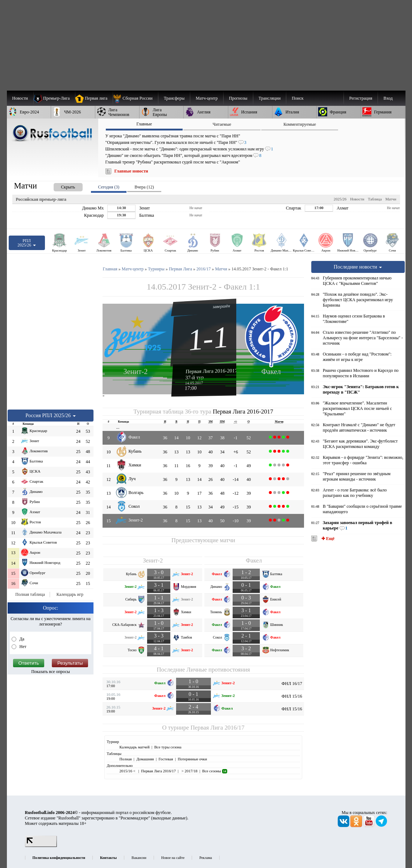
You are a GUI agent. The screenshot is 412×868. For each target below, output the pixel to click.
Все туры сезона (168, 747)
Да (22, 639)
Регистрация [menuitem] (361, 98)
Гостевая (166, 759)
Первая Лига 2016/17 (218, 728)
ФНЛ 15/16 (292, 696)
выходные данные (169, 818)
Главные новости (131, 171)
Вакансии (139, 858)
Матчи (391, 199)
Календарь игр (70, 594)
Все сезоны (215, 771)
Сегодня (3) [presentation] (109, 187)
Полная (125, 759)
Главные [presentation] (144, 124)
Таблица (375, 199)
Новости (357, 199)
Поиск (297, 98)
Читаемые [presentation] (222, 124)
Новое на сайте (173, 858)
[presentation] (61, 186)
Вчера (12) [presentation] (144, 187)
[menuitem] (135, 98)
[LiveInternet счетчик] (41, 846)
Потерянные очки (192, 759)
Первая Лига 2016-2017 (212, 371)
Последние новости (358, 267)
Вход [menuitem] (388, 98)
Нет (22, 647)
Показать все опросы (51, 672)
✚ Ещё (327, 539)
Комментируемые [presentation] (300, 124)
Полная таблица (30, 594)
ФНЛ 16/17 (292, 684)
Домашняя (145, 759)
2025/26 (340, 199)
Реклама (206, 858)
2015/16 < (128, 771)
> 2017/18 (189, 771)
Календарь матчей (134, 747)
